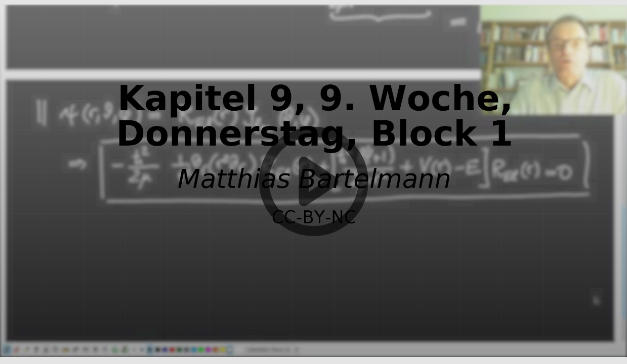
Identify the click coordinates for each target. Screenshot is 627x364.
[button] (313, 182)
